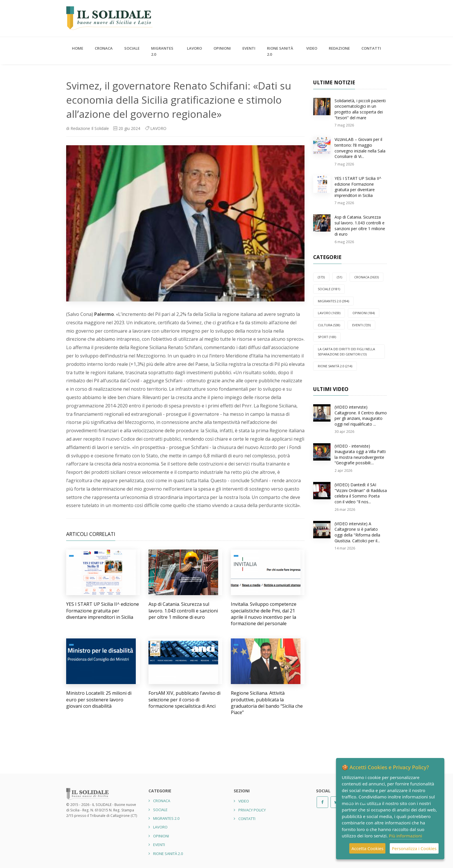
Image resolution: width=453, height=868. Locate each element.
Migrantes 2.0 (162, 51)
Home (78, 48)
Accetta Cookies (367, 848)
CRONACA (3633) (366, 277)
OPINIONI (222, 48)
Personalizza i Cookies (414, 848)
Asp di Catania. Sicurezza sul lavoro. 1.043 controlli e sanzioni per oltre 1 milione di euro (183, 611)
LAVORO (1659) (329, 313)
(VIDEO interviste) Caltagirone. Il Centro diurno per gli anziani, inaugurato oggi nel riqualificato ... (361, 416)
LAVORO (194, 48)
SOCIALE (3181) (329, 289)
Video (312, 48)
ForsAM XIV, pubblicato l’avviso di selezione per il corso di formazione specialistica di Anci (184, 700)
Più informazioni (405, 836)
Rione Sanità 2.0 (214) (335, 366)
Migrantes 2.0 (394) (333, 301)
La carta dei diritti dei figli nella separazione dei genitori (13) (346, 352)
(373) (321, 277)
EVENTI (249, 48)
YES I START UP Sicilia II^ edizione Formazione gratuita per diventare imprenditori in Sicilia (103, 611)
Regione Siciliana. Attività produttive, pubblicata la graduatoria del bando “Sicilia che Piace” (267, 703)
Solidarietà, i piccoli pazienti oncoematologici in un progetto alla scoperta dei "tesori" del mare (360, 109)
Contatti (371, 48)
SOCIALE (132, 48)
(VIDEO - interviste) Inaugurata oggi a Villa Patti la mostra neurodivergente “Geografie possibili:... (360, 455)
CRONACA (104, 48)
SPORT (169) (327, 337)
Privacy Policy (252, 810)
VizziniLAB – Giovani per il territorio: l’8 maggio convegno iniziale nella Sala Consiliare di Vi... (360, 148)
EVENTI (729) (361, 325)
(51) (339, 277)
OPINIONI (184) (364, 313)
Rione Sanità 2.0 (280, 51)
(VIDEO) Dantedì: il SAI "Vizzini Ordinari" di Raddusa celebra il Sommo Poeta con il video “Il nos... (361, 493)
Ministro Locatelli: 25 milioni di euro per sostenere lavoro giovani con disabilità (99, 700)
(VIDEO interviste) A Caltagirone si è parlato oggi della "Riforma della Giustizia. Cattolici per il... (357, 532)
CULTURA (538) (329, 325)
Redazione (339, 48)
